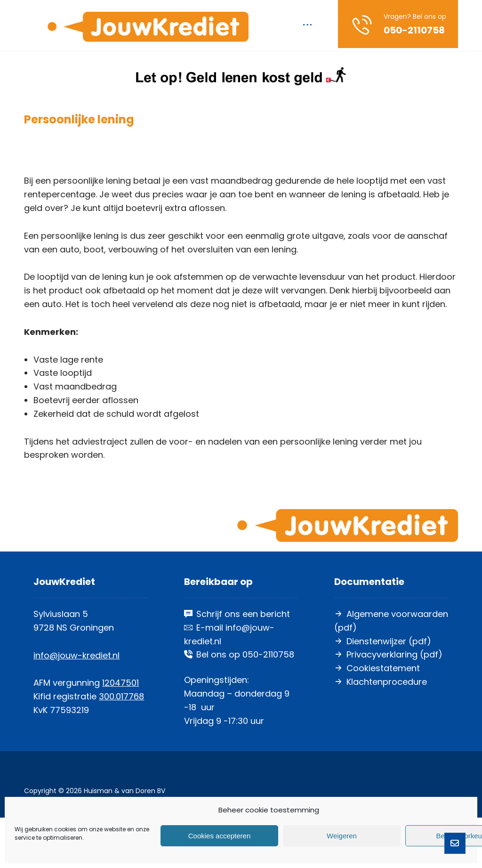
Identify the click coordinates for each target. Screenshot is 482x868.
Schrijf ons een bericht (237, 664)
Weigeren (342, 836)
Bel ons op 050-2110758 (239, 705)
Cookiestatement (377, 718)
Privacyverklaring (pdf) (388, 705)
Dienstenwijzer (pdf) (383, 692)
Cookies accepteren (220, 836)
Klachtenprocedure (381, 732)
